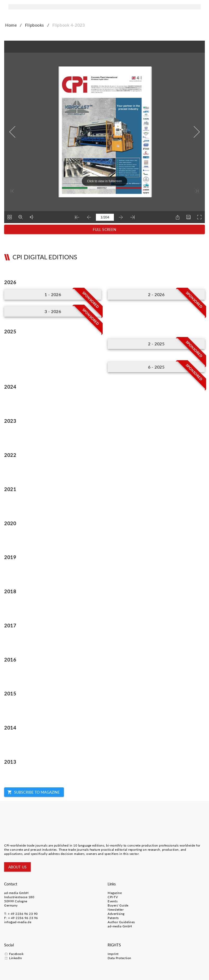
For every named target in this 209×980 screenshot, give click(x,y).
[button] (104, 229)
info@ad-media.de (18, 922)
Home (11, 25)
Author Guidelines (121, 922)
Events (113, 901)
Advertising (116, 914)
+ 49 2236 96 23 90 (23, 914)
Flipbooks (35, 25)
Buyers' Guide (118, 905)
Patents (113, 918)
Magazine (115, 893)
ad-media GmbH (16, 893)
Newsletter (116, 909)
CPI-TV (113, 897)
